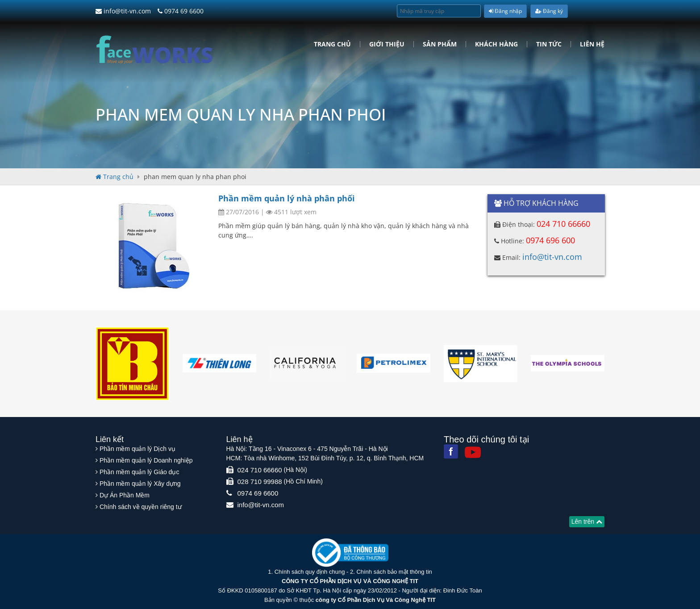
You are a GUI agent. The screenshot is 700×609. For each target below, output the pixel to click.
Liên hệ (592, 44)
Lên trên (587, 521)
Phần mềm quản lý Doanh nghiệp (146, 460)
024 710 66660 (563, 224)
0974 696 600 (550, 240)
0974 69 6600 (181, 11)
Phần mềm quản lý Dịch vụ (137, 449)
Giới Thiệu (387, 44)
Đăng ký (549, 11)
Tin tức (549, 44)
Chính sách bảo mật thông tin (394, 572)
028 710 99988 (260, 482)
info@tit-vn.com (123, 11)
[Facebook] (451, 451)
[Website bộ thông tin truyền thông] (350, 552)
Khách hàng (496, 44)
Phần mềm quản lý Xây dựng (140, 484)
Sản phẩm (440, 44)
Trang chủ (332, 44)
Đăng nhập (505, 11)
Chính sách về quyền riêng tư (141, 507)
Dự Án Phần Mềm (125, 495)
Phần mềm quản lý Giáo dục (140, 472)
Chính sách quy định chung (310, 572)
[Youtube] (473, 452)
